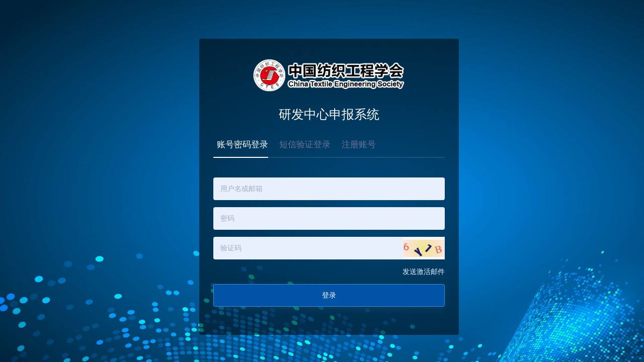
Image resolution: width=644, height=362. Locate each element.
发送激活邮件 (424, 272)
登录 (329, 295)
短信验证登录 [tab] (305, 145)
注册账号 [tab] (359, 145)
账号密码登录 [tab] (243, 145)
